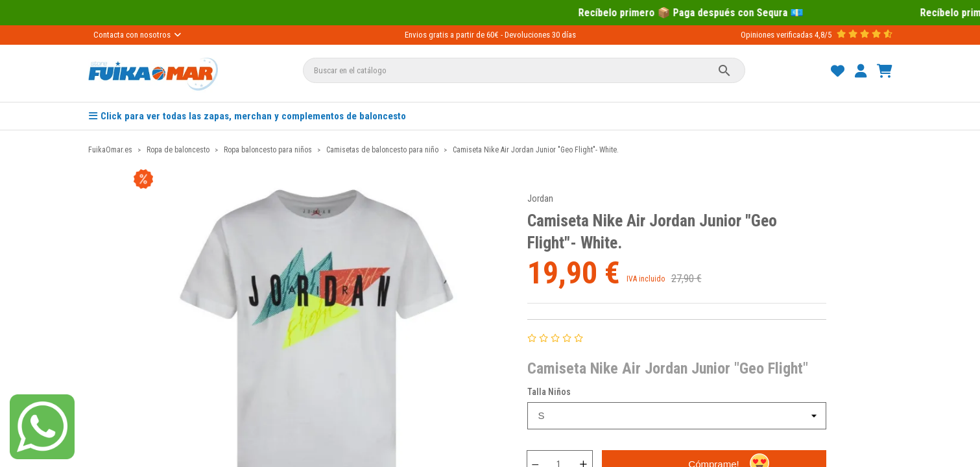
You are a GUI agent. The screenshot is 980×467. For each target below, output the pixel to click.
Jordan (540, 198)
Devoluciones (527, 35)
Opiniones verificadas (777, 35)
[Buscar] (524, 70)
